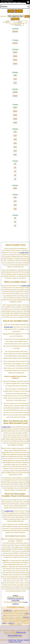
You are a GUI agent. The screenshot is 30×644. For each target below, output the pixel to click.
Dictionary (14, 2)
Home (6, 2)
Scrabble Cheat (13, 642)
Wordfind (26, 640)
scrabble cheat (24, 253)
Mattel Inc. (26, 617)
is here (25, 602)
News (20, 642)
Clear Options (15, 19)
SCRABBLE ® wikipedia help (16, 599)
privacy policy (16, 600)
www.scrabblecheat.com (15, 635)
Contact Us (16, 604)
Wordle (10, 2)
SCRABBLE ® (7, 610)
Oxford (19, 2)
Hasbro (4, 623)
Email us (16, 595)
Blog (2, 2)
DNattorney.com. (21, 632)
